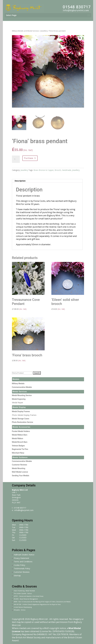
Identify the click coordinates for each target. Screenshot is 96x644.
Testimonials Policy (22, 568)
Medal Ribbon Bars (20, 435)
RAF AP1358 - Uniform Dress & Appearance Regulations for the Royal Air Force (37, 604)
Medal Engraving (19, 399)
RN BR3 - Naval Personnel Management (26, 599)
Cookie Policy (19, 565)
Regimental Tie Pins (20, 449)
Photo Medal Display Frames (24, 415)
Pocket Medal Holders (21, 431)
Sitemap (17, 576)
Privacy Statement (21, 558)
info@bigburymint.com (24, 510)
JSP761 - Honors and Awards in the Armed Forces (29, 596)
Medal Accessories (22, 427)
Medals (16, 379)
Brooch (58, 170)
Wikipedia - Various (20, 610)
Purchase (29, 158)
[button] (80, 38)
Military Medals (18, 384)
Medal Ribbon (18, 438)
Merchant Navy (18, 453)
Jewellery (44, 31)
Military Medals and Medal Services (26, 31)
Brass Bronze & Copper (44, 170)
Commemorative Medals (22, 387)
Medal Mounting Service (22, 395)
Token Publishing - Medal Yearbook (24, 591)
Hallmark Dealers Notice (24, 555)
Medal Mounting (19, 468)
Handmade (67, 170)
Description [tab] (20, 181)
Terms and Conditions (23, 562)
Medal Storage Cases (21, 419)
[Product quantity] (16, 159)
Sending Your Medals (21, 476)
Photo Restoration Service (23, 422)
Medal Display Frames (21, 411)
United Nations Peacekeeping (23, 607)
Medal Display (19, 407)
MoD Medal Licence (20, 472)
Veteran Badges (18, 446)
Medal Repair (17, 402)
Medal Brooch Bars (20, 442)
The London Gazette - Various (23, 593)
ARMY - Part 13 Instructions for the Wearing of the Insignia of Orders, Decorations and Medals (42, 602)
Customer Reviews (20, 465)
